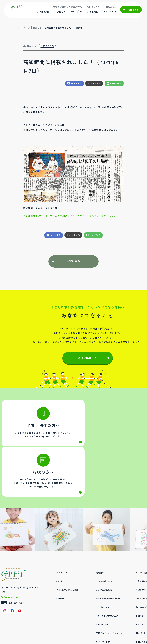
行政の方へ (110, 8)
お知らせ (37, 28)
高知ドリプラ (102, 582)
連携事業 (100, 625)
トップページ (24, 28)
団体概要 (60, 556)
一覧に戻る (73, 262)
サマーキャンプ (103, 599)
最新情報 (93, 13)
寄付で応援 (75, 13)
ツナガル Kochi (102, 565)
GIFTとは (43, 13)
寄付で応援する (88, 358)
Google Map (11, 554)
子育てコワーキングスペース (109, 590)
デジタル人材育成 (104, 608)
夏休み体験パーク (104, 616)
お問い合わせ (109, 13)
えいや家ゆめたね (104, 547)
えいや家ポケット (104, 539)
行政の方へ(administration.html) (110, 427)
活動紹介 (60, 13)
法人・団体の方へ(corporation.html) (37, 427)
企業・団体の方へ (93, 8)
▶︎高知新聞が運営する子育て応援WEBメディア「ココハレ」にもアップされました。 (70, 216)
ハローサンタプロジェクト (108, 573)
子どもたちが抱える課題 (67, 547)
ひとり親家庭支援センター (108, 556)
